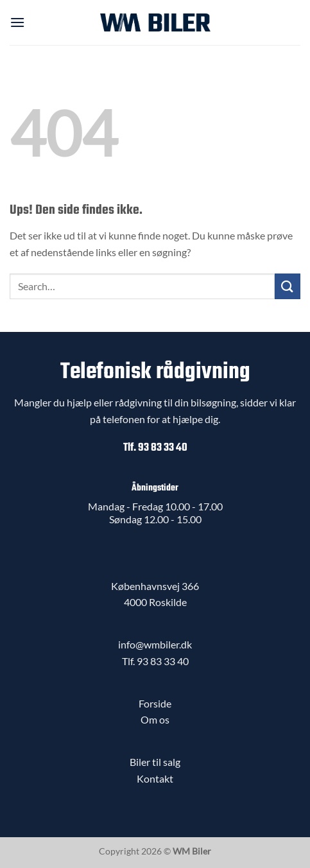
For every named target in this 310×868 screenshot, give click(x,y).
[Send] (288, 286)
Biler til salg (155, 762)
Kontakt (155, 778)
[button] (17, 22)
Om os (155, 719)
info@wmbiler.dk (155, 644)
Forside (155, 703)
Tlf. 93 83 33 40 (155, 448)
